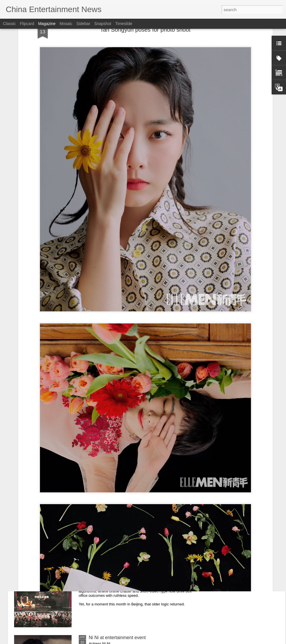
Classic (9, 24)
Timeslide (124, 24)
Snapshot (103, 24)
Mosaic (66, 24)
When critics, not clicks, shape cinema (128, 572)
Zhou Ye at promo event (113, 507)
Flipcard (27, 24)
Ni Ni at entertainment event (117, 638)
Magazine (47, 24)
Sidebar (83, 24)
